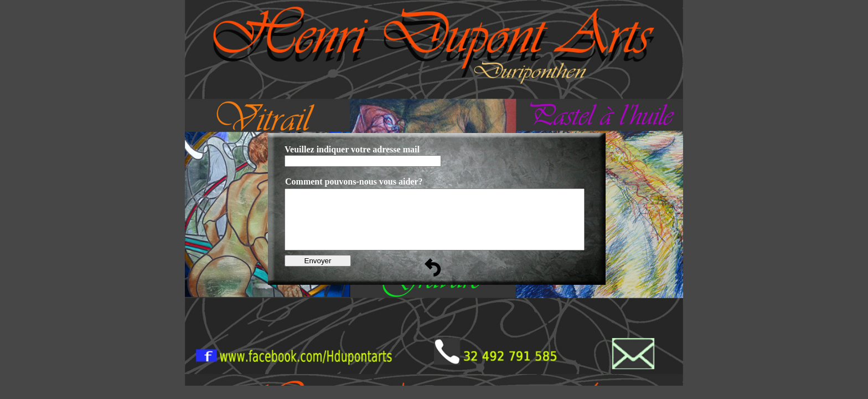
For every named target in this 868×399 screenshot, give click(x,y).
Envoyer (318, 261)
